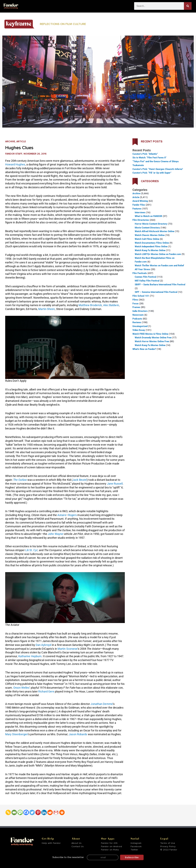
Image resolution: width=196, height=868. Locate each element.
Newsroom (138, 315)
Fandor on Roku (110, 850)
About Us (77, 843)
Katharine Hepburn (30, 656)
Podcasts (137, 319)
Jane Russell (115, 484)
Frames (136, 307)
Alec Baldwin (111, 305)
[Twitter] (32, 812)
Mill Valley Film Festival (147, 281)
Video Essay (139, 330)
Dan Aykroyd (43, 645)
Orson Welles (21, 688)
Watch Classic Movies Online (150, 235)
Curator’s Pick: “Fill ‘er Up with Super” (152, 173)
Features (137, 209)
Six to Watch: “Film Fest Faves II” (149, 158)
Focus (136, 304)
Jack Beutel (80, 480)
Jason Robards (78, 734)
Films (135, 300)
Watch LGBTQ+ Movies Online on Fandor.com (158, 254)
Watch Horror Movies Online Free (152, 341)
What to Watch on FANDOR (148, 216)
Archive (10, 142)
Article (21, 142)
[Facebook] (26, 812)
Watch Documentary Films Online (152, 243)
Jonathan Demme (102, 704)
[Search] (188, 6)
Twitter (134, 850)
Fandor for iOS (109, 843)
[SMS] (20, 812)
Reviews (137, 322)
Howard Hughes (15, 164)
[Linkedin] (44, 812)
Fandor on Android (112, 847)
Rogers (73, 515)
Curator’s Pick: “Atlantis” (145, 154)
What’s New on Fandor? (144, 349)
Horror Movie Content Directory (151, 224)
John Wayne (55, 534)
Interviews (140, 212)
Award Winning (140, 201)
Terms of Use (168, 843)
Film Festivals (140, 273)
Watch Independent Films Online (151, 247)
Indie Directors (140, 311)
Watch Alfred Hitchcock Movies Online (155, 231)
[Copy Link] (8, 812)
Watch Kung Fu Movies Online (150, 250)
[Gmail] (56, 812)
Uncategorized (140, 326)
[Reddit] (50, 812)
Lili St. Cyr (31, 550)
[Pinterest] (38, 812)
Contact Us (78, 847)
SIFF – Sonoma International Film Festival (156, 292)
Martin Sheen (47, 309)
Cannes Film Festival (145, 277)
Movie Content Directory (147, 228)
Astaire (62, 515)
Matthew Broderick (90, 305)
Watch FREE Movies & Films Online (150, 334)
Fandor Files (139, 205)
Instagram (136, 843)
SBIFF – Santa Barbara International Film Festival (160, 285)
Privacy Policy (168, 847)
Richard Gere (46, 691)
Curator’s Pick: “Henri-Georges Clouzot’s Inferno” (158, 169)
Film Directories (141, 220)
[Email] (14, 812)
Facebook (136, 847)
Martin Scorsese (68, 649)
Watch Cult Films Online (147, 239)
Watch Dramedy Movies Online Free (153, 338)
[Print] (62, 812)
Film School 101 (141, 296)
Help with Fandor (51, 843)
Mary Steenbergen (17, 734)
